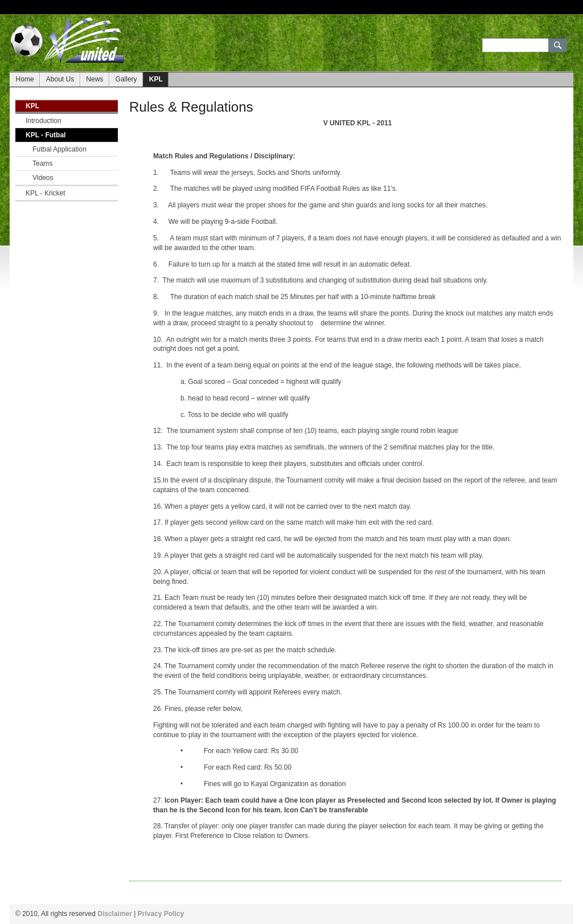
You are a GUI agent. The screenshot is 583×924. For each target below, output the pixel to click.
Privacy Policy (161, 914)
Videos (43, 178)
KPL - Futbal (46, 135)
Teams (42, 163)
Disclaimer (115, 914)
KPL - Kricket (46, 193)
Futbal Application (59, 149)
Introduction (44, 121)
